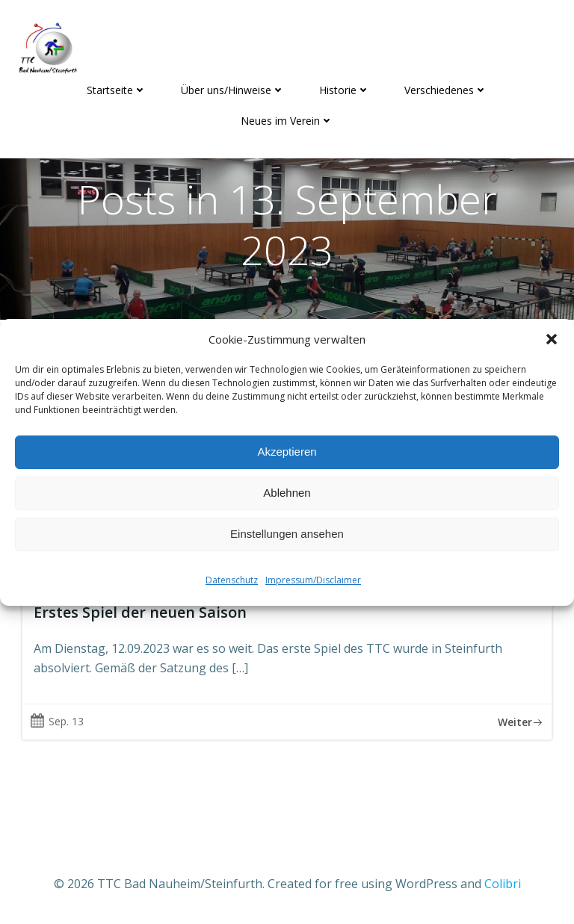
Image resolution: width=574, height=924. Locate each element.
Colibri (503, 884)
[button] (552, 339)
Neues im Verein (287, 121)
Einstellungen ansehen (287, 534)
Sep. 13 (57, 721)
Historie (345, 90)
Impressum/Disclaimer (313, 580)
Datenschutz (232, 580)
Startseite (117, 90)
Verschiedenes (446, 90)
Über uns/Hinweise (233, 90)
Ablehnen (287, 493)
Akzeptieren (287, 452)
